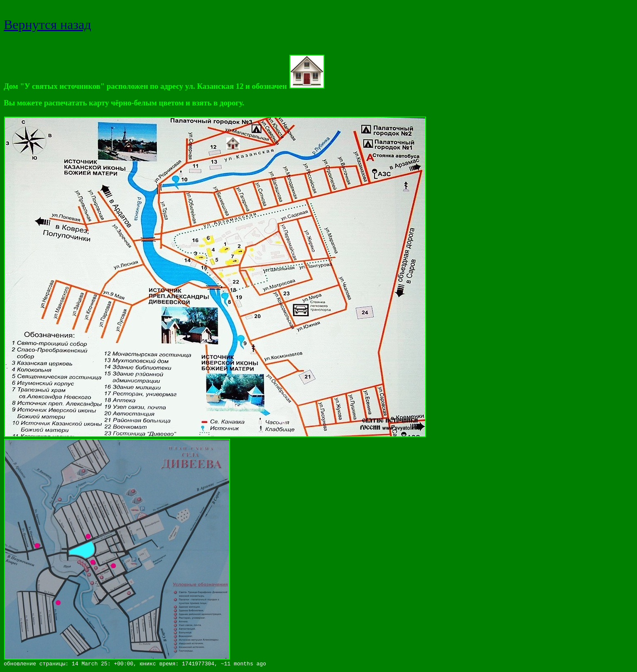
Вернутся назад (47, 24)
